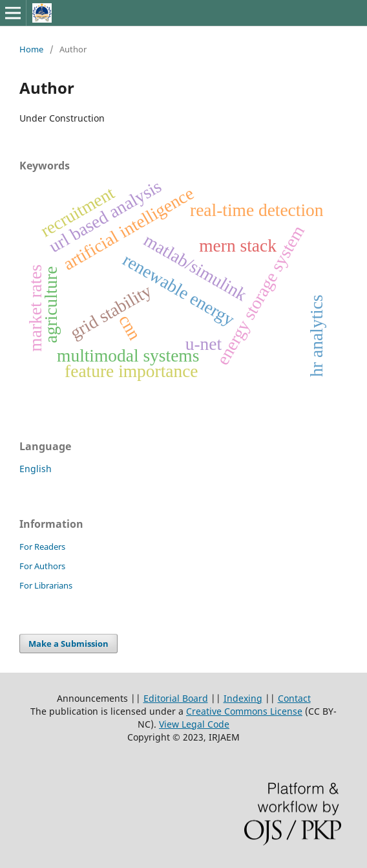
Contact (294, 698)
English (36, 469)
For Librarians (46, 585)
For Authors (42, 566)
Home (31, 49)
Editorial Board (176, 698)
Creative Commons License (244, 711)
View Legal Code (194, 724)
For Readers (42, 547)
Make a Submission (68, 644)
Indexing (243, 698)
